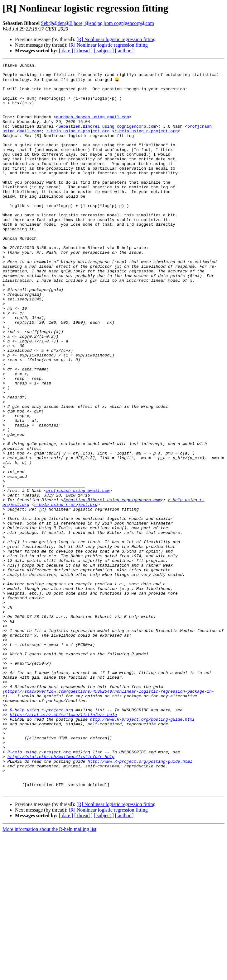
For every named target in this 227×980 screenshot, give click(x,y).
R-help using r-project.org (41, 839)
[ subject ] (104, 51)
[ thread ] (83, 51)
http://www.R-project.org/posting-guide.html (142, 850)
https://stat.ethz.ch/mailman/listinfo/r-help (63, 845)
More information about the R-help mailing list (49, 975)
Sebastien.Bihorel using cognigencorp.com (107, 139)
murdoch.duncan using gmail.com (93, 128)
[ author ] (124, 51)
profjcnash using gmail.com (78, 576)
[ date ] (66, 51)
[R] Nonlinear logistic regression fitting (116, 39)
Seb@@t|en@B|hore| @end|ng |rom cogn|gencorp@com (97, 23)
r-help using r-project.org (78, 144)
